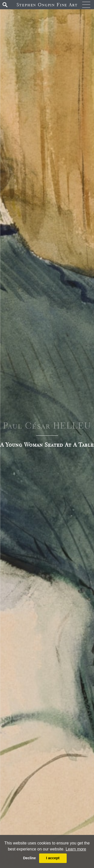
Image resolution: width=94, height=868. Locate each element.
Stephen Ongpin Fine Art (47, 5)
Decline (29, 858)
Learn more (76, 849)
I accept (53, 858)
